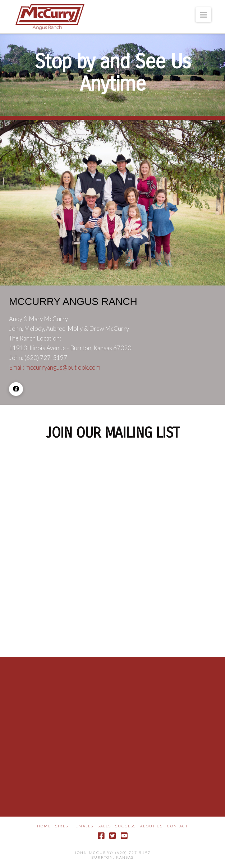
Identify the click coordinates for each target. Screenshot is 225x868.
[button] (203, 15)
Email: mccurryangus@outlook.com (55, 367)
